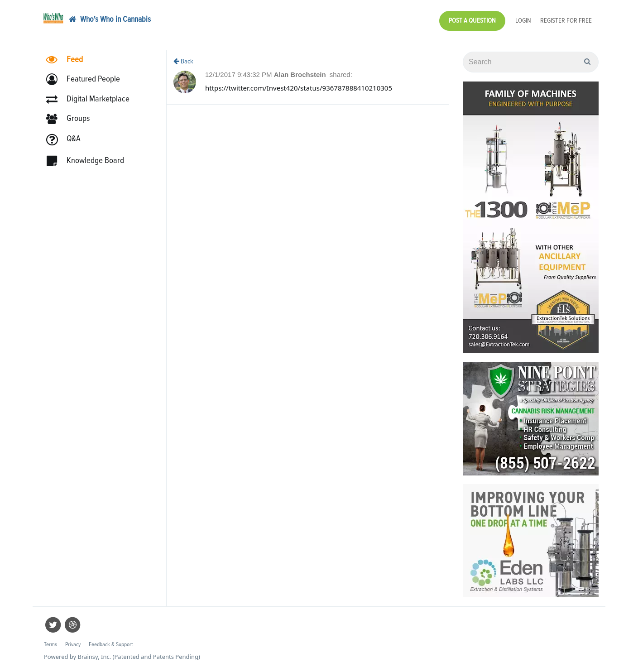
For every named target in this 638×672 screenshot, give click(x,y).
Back (183, 61)
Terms (50, 645)
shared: (341, 74)
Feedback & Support (111, 645)
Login (523, 21)
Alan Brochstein (301, 74)
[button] (87, 80)
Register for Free (566, 21)
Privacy (73, 645)
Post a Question (472, 21)
